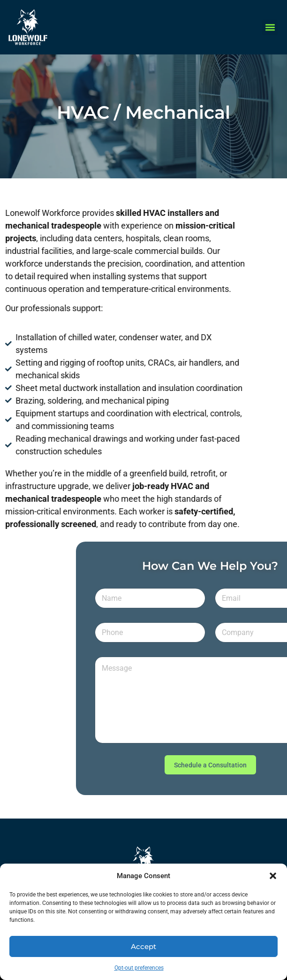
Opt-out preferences (139, 968)
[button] (273, 876)
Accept (143, 946)
